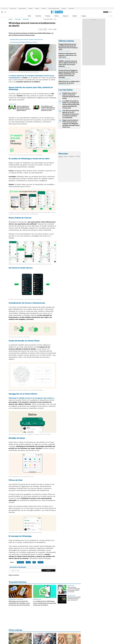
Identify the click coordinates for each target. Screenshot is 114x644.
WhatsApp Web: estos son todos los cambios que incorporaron (27, 40)
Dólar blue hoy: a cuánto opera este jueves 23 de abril (69, 82)
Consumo (44, 8)
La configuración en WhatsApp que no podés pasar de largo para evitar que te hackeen (45, 603)
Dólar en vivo (13, 8)
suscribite (106, 12)
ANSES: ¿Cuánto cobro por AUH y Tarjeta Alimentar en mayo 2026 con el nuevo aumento (68, 64)
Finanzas (48, 16)
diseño (28, 562)
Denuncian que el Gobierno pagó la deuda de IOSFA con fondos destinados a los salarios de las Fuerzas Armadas (68, 74)
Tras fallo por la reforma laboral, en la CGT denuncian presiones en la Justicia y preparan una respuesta (71, 114)
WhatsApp (26, 19)
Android (41, 562)
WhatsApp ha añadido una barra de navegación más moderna (31, 398)
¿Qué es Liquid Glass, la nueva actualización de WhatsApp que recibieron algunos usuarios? (23, 108)
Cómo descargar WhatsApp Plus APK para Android (24, 42)
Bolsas (66, 156)
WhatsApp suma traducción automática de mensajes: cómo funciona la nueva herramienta (19, 603)
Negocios (66, 16)
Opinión (75, 16)
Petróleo (37, 8)
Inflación (30, 8)
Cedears (78, 156)
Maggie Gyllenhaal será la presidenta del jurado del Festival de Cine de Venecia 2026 (68, 47)
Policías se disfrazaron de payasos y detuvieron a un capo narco (68, 55)
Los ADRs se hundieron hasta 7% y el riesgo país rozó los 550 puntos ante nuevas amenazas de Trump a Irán (71, 104)
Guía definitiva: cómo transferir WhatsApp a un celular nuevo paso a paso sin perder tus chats (48, 108)
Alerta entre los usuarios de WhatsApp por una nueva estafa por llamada (74, 589)
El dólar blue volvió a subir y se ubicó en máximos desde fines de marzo (71, 96)
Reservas (64, 8)
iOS (34, 562)
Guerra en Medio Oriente (54, 8)
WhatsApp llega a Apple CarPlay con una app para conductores (74, 599)
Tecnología (18, 19)
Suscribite (48, 570)
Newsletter (111, 16)
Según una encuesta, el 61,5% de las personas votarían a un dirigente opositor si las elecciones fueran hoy (71, 124)
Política (57, 16)
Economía (38, 16)
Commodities (72, 156)
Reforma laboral (22, 8)
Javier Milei (71, 8)
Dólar (30, 16)
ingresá (111, 12)
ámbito (11, 19)
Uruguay (84, 16)
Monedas (61, 156)
